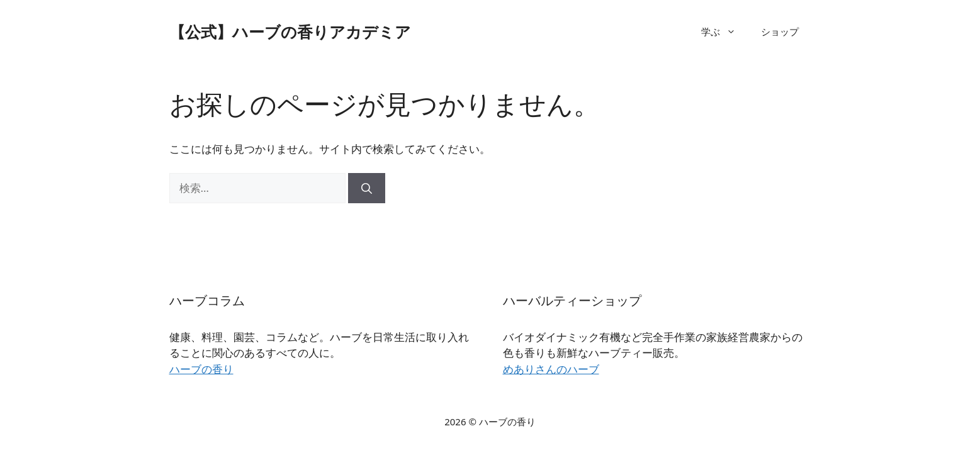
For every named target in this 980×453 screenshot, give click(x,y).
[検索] (367, 188)
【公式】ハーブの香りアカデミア (290, 31)
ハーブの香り (201, 369)
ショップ (780, 31)
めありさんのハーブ (551, 369)
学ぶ (725, 31)
